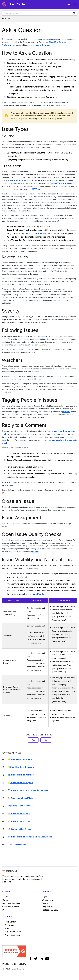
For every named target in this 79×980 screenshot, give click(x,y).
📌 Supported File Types (19, 829)
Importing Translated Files (20, 806)
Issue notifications (42, 45)
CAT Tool (36, 189)
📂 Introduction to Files (19, 821)
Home (6, 19)
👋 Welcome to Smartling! (20, 759)
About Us (7, 897)
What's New (47, 900)
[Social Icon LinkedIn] (41, 959)
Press (5, 910)
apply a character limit (36, 233)
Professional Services (52, 910)
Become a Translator (12, 903)
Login (44, 897)
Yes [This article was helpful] (33, 740)
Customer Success (11, 907)
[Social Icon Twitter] (36, 959)
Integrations (47, 907)
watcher (45, 336)
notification (40, 594)
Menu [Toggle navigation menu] (72, 4)
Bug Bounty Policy (13, 932)
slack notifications (19, 180)
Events (45, 903)
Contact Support (12, 935)
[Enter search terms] (39, 13)
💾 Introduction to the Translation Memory (28, 790)
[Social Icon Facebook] (31, 959)
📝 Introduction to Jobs (19, 814)
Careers (6, 900)
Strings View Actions (60, 183)
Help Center (10, 922)
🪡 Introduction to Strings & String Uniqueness (30, 837)
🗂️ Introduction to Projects (21, 783)
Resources (10, 925)
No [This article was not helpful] (46, 740)
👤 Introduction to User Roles (22, 775)
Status (8, 928)
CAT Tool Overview (17, 844)
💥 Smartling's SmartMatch (21, 798)
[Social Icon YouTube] (47, 959)
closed (35, 552)
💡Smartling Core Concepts (21, 767)
